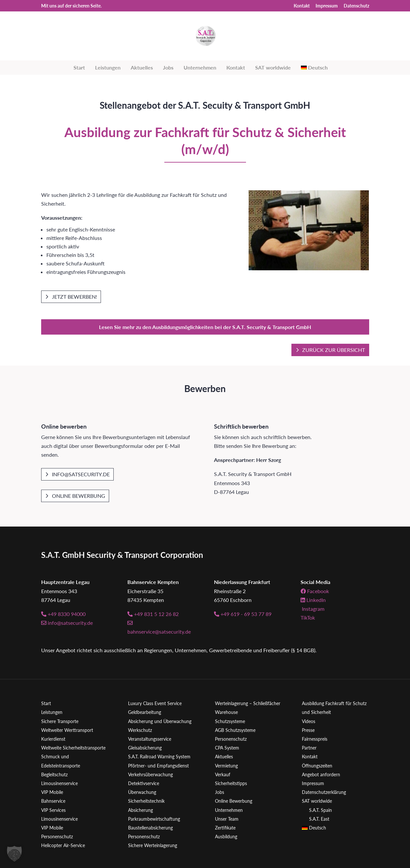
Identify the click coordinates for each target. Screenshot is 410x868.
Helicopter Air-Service (63, 845)
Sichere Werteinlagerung (153, 845)
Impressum (327, 6)
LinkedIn (313, 600)
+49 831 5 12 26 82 (153, 614)
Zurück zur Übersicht (334, 350)
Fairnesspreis (315, 739)
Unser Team (227, 819)
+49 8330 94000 (63, 614)
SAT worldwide (273, 67)
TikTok (308, 617)
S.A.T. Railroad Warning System (159, 757)
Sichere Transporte (60, 721)
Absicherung (140, 810)
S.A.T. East (319, 819)
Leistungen (108, 67)
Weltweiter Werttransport (67, 730)
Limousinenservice (59, 783)
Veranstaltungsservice (150, 739)
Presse (308, 730)
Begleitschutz (54, 774)
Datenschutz (356, 6)
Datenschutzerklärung (324, 792)
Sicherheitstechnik (146, 801)
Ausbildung (226, 836)
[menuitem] (314, 68)
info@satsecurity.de (81, 474)
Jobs (168, 67)
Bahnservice (53, 801)
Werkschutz (140, 730)
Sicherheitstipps (231, 783)
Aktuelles (142, 67)
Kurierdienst (53, 739)
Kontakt (302, 6)
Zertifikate (225, 828)
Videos (309, 721)
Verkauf (223, 774)
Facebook (315, 591)
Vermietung (226, 766)
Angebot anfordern (321, 774)
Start (79, 67)
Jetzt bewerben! (74, 297)
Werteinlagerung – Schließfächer (248, 703)
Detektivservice (144, 783)
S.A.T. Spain (320, 810)
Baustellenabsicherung (150, 828)
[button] (14, 854)
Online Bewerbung (79, 496)
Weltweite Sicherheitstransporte (73, 748)
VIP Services (53, 810)
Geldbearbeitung (145, 712)
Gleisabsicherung (145, 748)
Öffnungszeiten (317, 766)
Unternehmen (200, 67)
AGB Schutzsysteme (235, 730)
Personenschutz (57, 836)
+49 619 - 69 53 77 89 (243, 614)
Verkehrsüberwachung (150, 774)
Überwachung (142, 792)
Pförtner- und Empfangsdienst (158, 766)
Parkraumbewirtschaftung (154, 819)
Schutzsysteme (230, 721)
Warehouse (226, 712)
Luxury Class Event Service (155, 703)
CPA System (227, 748)
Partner (309, 748)
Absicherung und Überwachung (160, 721)
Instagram (312, 609)
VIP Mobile (52, 792)
